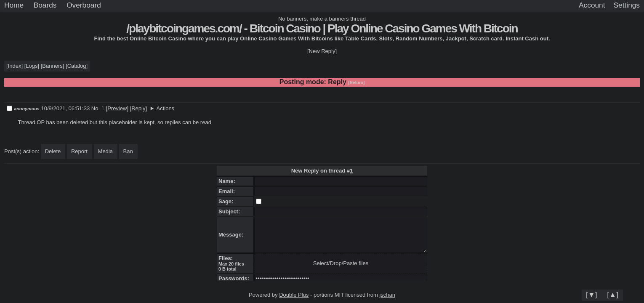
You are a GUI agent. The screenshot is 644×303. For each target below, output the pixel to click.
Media (105, 151)
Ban (128, 151)
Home (14, 5)
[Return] (356, 83)
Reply (138, 108)
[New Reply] (322, 51)
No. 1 (99, 108)
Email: (228, 191)
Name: (228, 181)
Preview (117, 108)
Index (15, 66)
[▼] (592, 295)
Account (592, 5)
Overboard (84, 5)
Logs (32, 66)
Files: (227, 258)
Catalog (77, 66)
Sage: (228, 201)
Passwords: (235, 278)
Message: (232, 235)
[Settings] (627, 5)
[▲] (613, 295)
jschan (387, 295)
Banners (52, 66)
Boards (45, 5)
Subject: (231, 211)
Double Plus (294, 295)
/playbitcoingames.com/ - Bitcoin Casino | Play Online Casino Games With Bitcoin (322, 28)
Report (79, 151)
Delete (53, 151)
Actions (165, 108)
